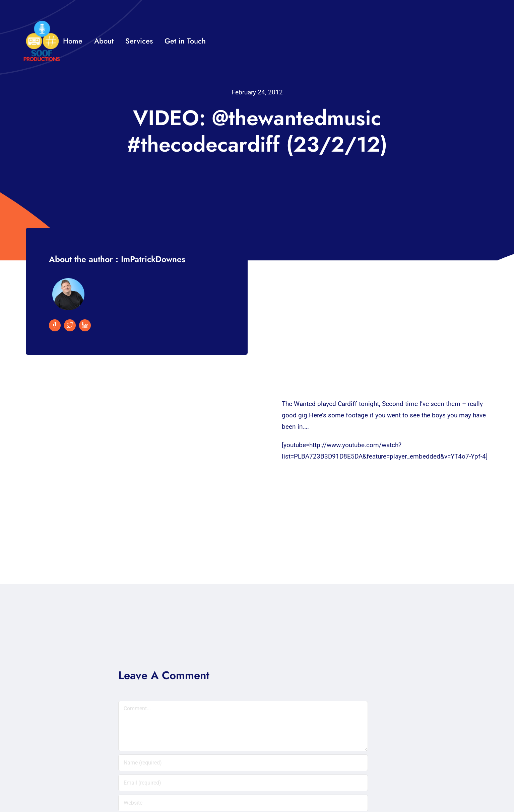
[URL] (243, 803)
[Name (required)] (243, 763)
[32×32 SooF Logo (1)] (42, 23)
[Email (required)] (243, 783)
